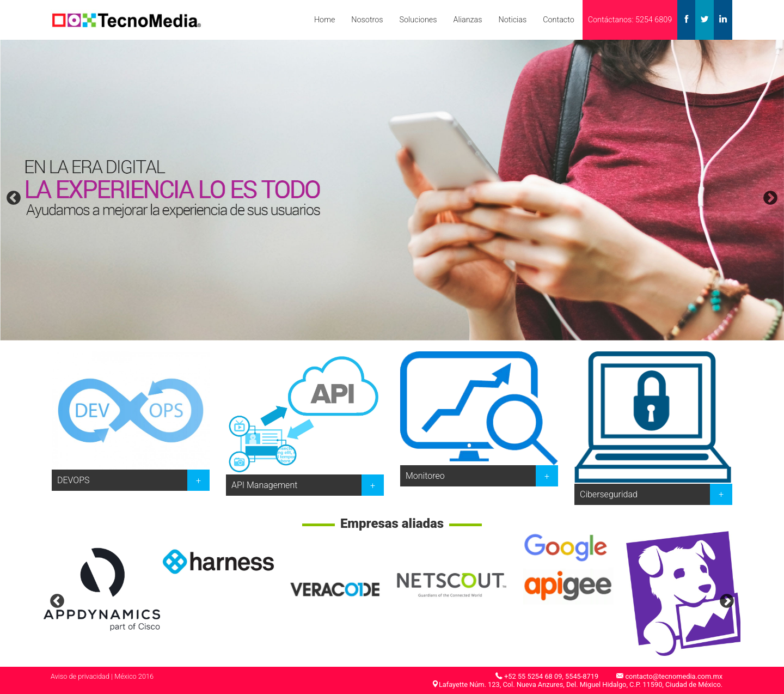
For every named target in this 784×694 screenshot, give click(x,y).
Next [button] (770, 198)
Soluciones (418, 20)
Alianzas (467, 20)
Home (324, 20)
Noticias (512, 20)
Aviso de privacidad (80, 676)
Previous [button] (14, 198)
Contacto (559, 20)
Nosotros (367, 20)
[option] (392, 190)
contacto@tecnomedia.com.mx (674, 676)
